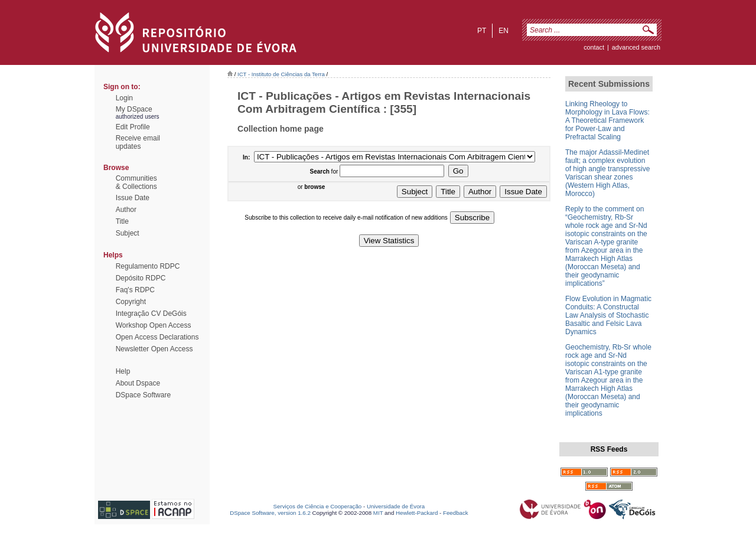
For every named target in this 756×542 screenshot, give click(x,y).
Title (122, 221)
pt (482, 31)
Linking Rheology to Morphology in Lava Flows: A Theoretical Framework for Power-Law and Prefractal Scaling (607, 120)
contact (594, 47)
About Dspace (138, 383)
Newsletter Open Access (154, 349)
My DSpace (134, 109)
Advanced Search (636, 47)
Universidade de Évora (396, 506)
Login (124, 98)
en (504, 31)
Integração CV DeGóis (151, 314)
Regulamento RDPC (148, 266)
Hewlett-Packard (417, 513)
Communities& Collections (136, 182)
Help (123, 371)
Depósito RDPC (141, 278)
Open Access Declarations (157, 337)
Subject (128, 233)
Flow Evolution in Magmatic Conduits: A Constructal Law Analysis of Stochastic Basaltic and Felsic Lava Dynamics (608, 315)
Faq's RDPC (135, 290)
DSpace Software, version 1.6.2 (270, 513)
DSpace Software (143, 395)
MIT (378, 513)
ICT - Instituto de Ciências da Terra (281, 74)
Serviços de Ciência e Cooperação (318, 506)
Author (126, 210)
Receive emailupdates (138, 142)
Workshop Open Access (154, 325)
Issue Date (133, 198)
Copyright (131, 302)
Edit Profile (133, 127)
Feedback (456, 513)
